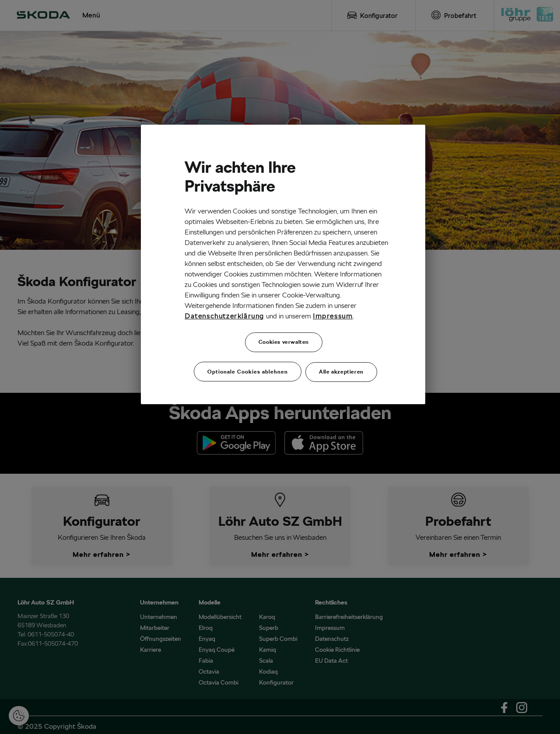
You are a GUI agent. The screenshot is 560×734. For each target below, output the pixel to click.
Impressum (333, 316)
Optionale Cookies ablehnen (248, 369)
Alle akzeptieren (341, 369)
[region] (283, 263)
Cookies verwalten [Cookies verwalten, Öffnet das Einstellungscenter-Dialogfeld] (284, 342)
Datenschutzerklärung (224, 316)
